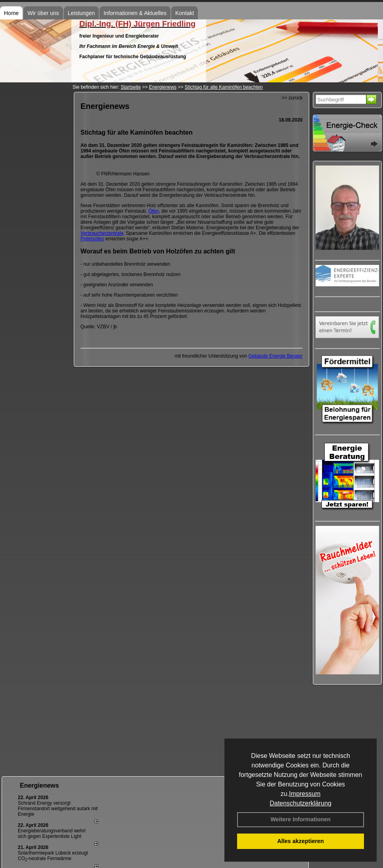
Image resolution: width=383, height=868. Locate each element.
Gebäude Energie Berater (275, 356)
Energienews (39, 785)
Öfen (153, 211)
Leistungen (81, 13)
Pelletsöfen (92, 239)
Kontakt (185, 13)
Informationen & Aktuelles (135, 13)
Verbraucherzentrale (102, 233)
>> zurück (292, 98)
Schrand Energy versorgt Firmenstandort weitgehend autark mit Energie (58, 809)
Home (11, 13)
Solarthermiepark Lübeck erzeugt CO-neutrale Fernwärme (53, 856)
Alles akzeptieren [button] (301, 841)
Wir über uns (43, 13)
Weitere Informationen (301, 819)
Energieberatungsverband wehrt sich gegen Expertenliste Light (52, 834)
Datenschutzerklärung (301, 803)
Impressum (305, 794)
